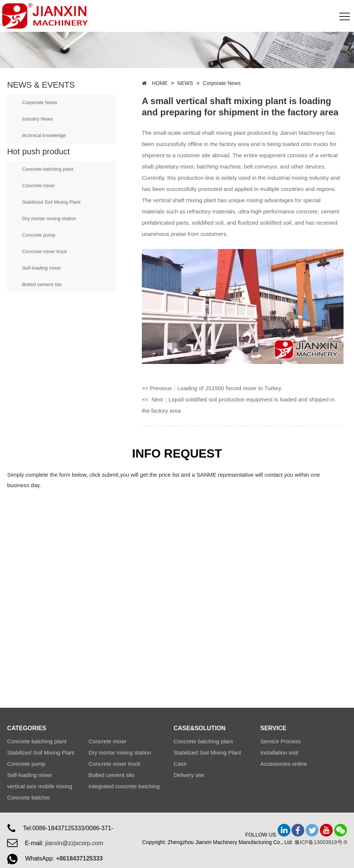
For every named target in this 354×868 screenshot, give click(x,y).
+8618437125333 (80, 858)
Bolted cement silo (42, 284)
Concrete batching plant (48, 169)
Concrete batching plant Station (203, 743)
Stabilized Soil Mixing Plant (51, 202)
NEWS (185, 83)
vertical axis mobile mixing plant (40, 787)
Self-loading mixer (42, 268)
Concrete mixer (39, 186)
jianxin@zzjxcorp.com (74, 843)
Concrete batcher (29, 797)
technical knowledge (44, 135)
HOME (160, 83)
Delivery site (189, 775)
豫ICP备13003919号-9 (321, 842)
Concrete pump (39, 235)
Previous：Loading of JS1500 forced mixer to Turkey (216, 388)
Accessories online (283, 764)
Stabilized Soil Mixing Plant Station (207, 754)
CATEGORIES (27, 728)
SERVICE (273, 728)
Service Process (280, 741)
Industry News (37, 119)
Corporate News (40, 102)
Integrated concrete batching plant (124, 787)
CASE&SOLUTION (200, 728)
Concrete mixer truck (45, 251)
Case (180, 764)
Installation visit (279, 752)
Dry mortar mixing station (49, 218)
